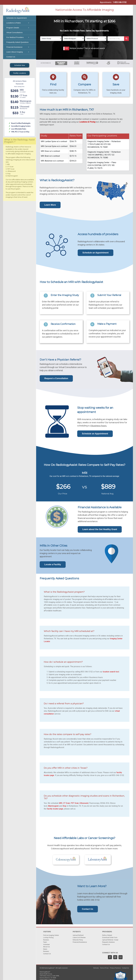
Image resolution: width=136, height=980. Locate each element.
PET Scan (75, 803)
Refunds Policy (78, 940)
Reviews (46, 940)
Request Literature (108, 942)
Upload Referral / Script (110, 940)
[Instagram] (115, 957)
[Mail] (121, 957)
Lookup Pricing (48, 937)
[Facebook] (110, 957)
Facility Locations (20, 73)
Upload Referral (78, 935)
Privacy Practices (115, 968)
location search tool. (111, 672)
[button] (66, 48)
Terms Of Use (104, 968)
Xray (65, 806)
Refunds (96, 968)
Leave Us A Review (79, 937)
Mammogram (53, 806)
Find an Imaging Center (51, 935)
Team (45, 942)
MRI (61, 803)
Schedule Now (20, 65)
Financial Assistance (80, 942)
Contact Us (47, 954)
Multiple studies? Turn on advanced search (87, 48)
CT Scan (67, 803)
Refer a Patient (107, 935)
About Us (46, 947)
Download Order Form (110, 937)
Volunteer (46, 944)
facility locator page (55, 809)
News (45, 949)
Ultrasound (84, 803)
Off (67, 48)
